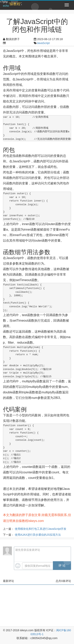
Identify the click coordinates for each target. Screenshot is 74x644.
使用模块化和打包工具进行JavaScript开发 (41, 529)
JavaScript (43, 43)
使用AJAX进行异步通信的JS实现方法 (38, 535)
